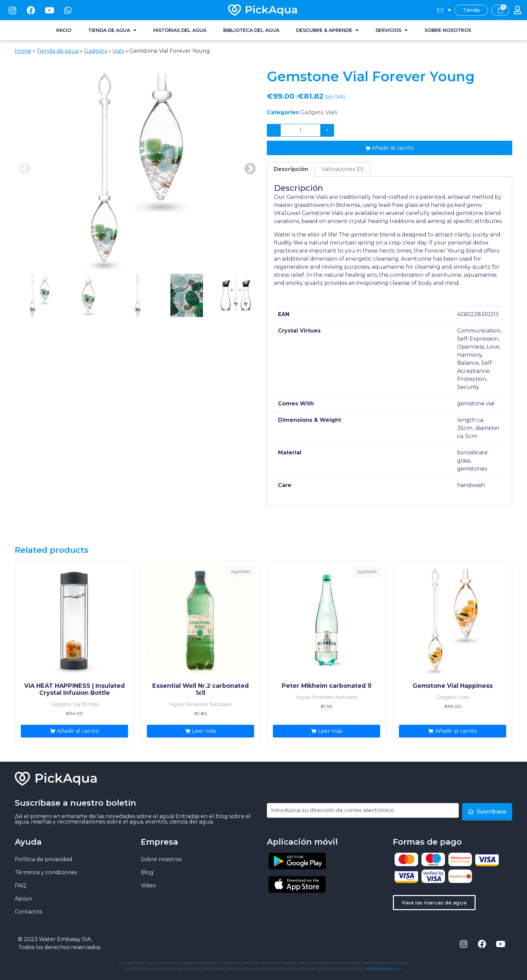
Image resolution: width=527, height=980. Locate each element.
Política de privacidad (44, 859)
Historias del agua (180, 30)
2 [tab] (88, 295)
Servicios (392, 30)
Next (250, 169)
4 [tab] (187, 295)
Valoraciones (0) (343, 169)
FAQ (21, 885)
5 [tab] (236, 295)
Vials (118, 51)
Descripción (291, 169)
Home (23, 51)
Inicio (64, 30)
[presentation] (39, 299)
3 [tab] (137, 295)
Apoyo (23, 899)
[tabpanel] (137, 169)
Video (148, 885)
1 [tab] (39, 295)
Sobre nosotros (448, 30)
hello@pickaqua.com (383, 969)
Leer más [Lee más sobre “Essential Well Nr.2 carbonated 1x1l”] (204, 731)
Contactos (28, 912)
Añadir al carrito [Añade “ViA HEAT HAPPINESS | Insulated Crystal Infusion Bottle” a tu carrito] (78, 731)
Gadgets (95, 51)
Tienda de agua (112, 30)
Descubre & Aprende (327, 30)
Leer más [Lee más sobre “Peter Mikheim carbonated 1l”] (330, 731)
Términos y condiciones (46, 872)
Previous (25, 169)
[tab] (291, 169)
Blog (147, 872)
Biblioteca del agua (251, 30)
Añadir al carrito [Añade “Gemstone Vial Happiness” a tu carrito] (456, 731)
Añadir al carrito (393, 148)
